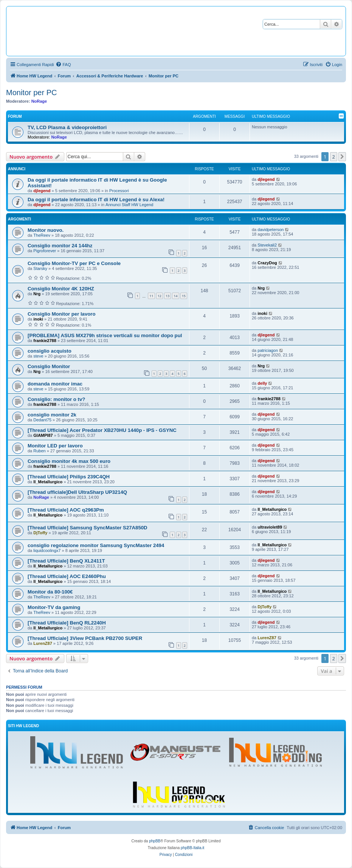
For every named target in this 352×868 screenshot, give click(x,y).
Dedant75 (42, 420)
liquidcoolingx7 (47, 550)
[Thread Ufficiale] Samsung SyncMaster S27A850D (88, 528)
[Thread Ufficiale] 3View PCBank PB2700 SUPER (85, 638)
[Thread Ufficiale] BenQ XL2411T (66, 561)
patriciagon (268, 350)
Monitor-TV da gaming (54, 607)
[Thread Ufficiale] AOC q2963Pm (66, 510)
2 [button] (334, 157)
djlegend (42, 191)
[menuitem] (63, 65)
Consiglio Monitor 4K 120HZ (61, 289)
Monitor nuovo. (46, 230)
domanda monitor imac (55, 384)
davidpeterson (271, 230)
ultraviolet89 (270, 527)
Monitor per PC (32, 93)
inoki (38, 319)
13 (167, 296)
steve (38, 356)
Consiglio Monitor (49, 366)
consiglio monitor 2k (52, 415)
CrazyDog (267, 263)
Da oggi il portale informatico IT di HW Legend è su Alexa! (96, 200)
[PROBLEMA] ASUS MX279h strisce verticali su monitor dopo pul (105, 335)
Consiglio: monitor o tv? (56, 399)
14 (175, 296)
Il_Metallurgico (48, 482)
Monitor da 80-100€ (50, 592)
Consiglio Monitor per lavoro (62, 314)
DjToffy (40, 533)
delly (262, 383)
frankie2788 (45, 341)
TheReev (42, 235)
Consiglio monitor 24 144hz (60, 246)
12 (160, 296)
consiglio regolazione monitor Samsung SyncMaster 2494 (96, 545)
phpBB (155, 841)
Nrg (37, 294)
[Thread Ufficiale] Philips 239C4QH (69, 477)
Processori (119, 191)
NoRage (39, 101)
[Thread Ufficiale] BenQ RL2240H (67, 623)
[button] (342, 157)
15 (184, 296)
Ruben (39, 451)
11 (151, 296)
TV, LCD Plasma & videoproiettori (67, 127)
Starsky (40, 268)
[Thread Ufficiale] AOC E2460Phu (67, 576)
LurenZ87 (43, 643)
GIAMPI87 (43, 435)
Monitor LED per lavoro (55, 446)
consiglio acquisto (50, 351)
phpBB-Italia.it (192, 848)
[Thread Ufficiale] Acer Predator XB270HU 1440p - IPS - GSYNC (102, 430)
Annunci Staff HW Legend (129, 205)
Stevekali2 (267, 245)
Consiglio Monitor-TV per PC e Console (74, 263)
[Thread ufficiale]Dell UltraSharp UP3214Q (77, 492)
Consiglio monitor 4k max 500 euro (69, 461)
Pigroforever (45, 251)
